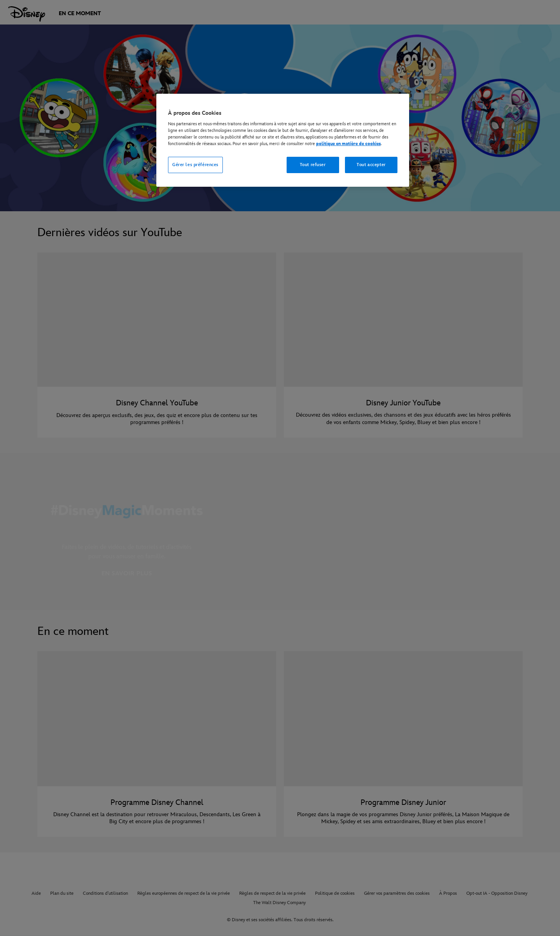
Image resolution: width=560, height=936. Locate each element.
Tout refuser (313, 165)
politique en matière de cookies (348, 144)
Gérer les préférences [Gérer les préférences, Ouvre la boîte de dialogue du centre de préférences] (195, 165)
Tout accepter (371, 165)
